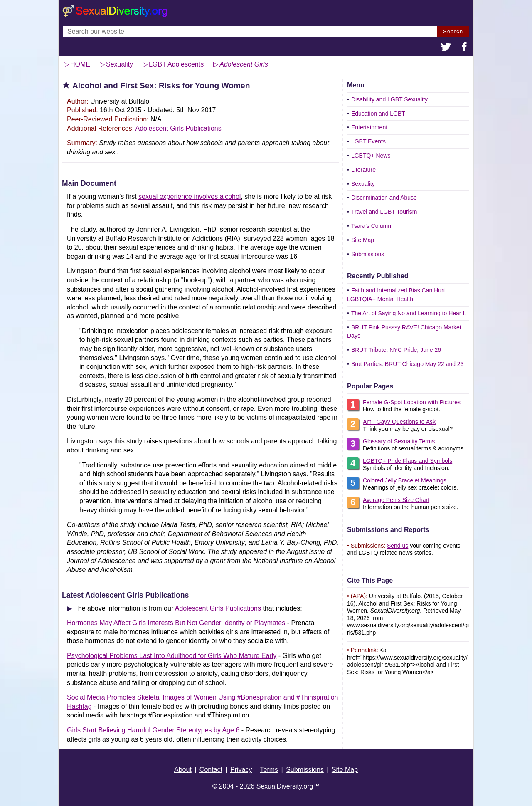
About (183, 770)
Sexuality (363, 184)
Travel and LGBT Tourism (384, 212)
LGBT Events (368, 141)
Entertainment (369, 127)
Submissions (368, 254)
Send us (398, 546)
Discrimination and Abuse (384, 198)
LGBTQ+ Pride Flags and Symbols (408, 461)
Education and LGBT (378, 114)
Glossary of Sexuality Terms (399, 441)
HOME (80, 64)
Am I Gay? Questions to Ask (399, 422)
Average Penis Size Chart (396, 500)
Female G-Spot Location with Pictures (412, 402)
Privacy (241, 770)
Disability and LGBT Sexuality (389, 99)
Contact (211, 770)
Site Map (363, 240)
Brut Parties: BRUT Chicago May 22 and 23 (408, 364)
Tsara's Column (371, 226)
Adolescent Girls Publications (179, 128)
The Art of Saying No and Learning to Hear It (409, 313)
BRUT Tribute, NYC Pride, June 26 (396, 350)
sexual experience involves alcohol (190, 197)
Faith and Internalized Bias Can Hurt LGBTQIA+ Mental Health (396, 295)
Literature (363, 170)
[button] (446, 48)
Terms (269, 770)
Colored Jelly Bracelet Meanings (405, 480)
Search (453, 31)
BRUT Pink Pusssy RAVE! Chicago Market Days (404, 332)
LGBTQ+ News (371, 156)
